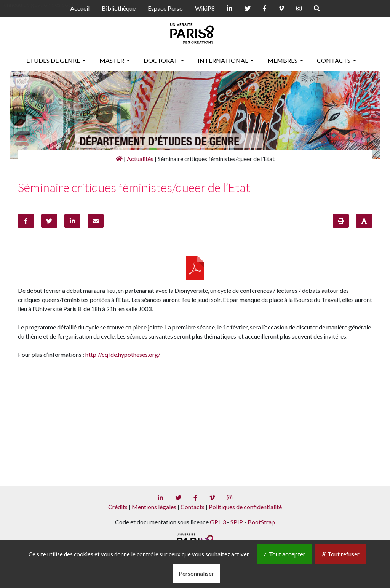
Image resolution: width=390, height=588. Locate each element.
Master (112, 60)
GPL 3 (218, 522)
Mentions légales (154, 507)
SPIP (237, 522)
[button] (26, 221)
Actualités (140, 159)
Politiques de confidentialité (245, 507)
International (223, 60)
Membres (283, 60)
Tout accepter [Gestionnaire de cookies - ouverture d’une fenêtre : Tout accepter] (284, 554)
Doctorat (161, 60)
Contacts (334, 60)
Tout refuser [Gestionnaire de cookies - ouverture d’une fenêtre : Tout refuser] (340, 554)
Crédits (118, 507)
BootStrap (261, 522)
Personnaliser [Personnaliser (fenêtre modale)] (196, 573)
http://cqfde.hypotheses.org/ (123, 354)
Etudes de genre (54, 60)
